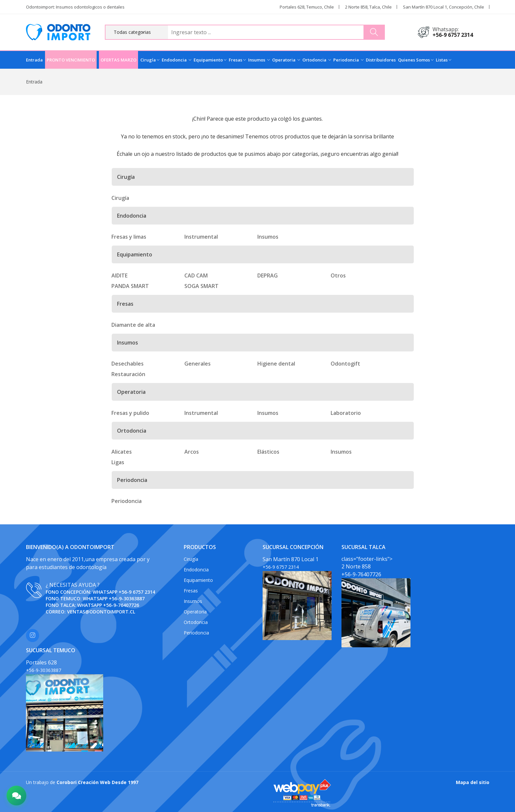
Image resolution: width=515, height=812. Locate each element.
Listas (444, 60)
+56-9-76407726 (121, 605)
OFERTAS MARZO (118, 60)
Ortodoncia (317, 60)
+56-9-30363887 (127, 598)
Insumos (259, 60)
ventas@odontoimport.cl (101, 612)
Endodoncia (176, 60)
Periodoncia (348, 60)
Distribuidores (381, 60)
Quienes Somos (416, 60)
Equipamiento (210, 60)
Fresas (237, 60)
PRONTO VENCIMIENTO (71, 60)
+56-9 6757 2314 (453, 35)
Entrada (34, 60)
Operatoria (286, 60)
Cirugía (150, 60)
